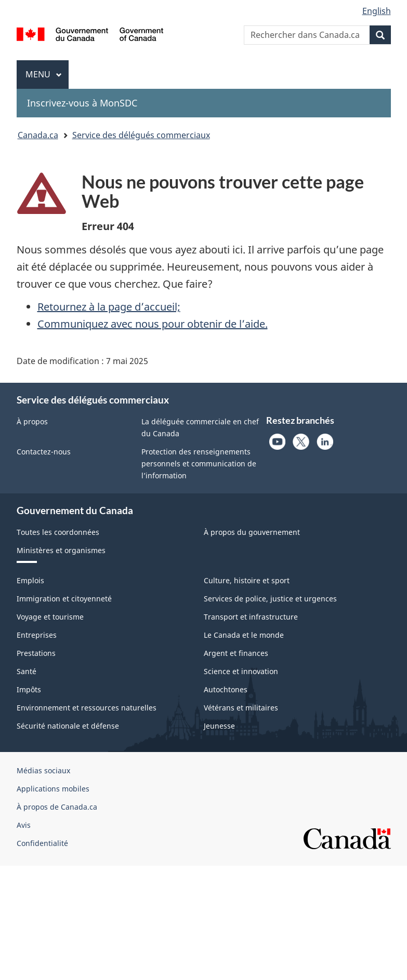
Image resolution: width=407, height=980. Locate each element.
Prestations (36, 653)
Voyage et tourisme (50, 617)
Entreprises (37, 635)
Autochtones (226, 689)
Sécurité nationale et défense (68, 726)
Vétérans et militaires (241, 708)
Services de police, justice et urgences (270, 599)
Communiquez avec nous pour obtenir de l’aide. (153, 324)
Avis (24, 825)
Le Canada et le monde (244, 635)
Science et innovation (241, 671)
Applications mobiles (53, 789)
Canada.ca (38, 135)
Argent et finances (236, 653)
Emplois (30, 580)
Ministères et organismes (61, 550)
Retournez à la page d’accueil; (109, 307)
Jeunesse (219, 726)
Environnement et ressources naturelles (87, 708)
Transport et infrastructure (251, 617)
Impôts (29, 689)
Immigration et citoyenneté (64, 599)
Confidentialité (42, 843)
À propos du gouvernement (252, 532)
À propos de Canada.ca (57, 807)
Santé (27, 671)
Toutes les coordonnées (58, 532)
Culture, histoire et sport (247, 580)
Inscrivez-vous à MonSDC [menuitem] (82, 103)
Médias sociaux (43, 770)
